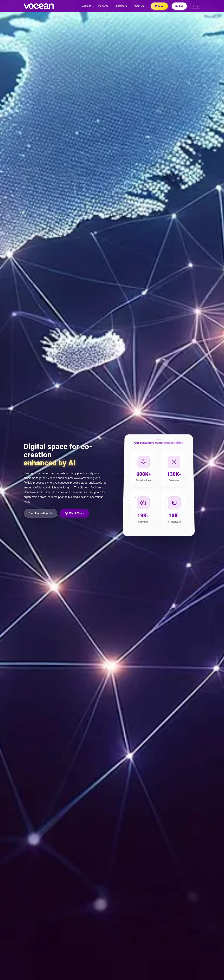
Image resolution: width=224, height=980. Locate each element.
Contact (179, 6)
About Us (140, 6)
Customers (122, 6)
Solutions (87, 6)
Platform (104, 6)
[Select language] (195, 6)
